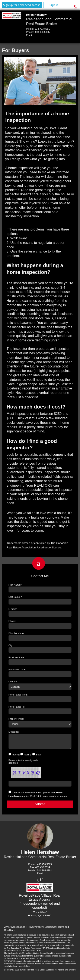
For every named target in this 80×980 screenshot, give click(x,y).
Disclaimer (50, 929)
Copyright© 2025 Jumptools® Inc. (19, 972)
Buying (16, 757)
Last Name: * (15, 597)
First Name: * (15, 585)
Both (39, 757)
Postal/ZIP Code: (17, 669)
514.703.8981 (42, 29)
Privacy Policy (35, 929)
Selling (28, 757)
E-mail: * (13, 609)
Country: (13, 682)
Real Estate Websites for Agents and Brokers (55, 972)
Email (29, 35)
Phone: (12, 621)
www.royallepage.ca (15, 929)
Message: (14, 732)
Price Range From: (18, 695)
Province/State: (17, 657)
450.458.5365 (42, 32)
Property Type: (16, 719)
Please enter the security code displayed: (23, 764)
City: (11, 645)
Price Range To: (17, 707)
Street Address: (17, 633)
